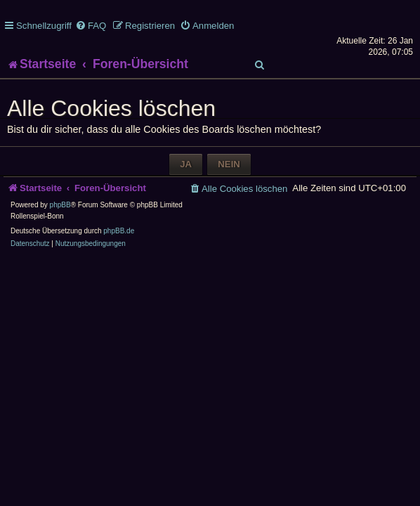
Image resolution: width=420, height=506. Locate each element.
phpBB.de (119, 231)
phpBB (60, 205)
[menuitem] (91, 26)
